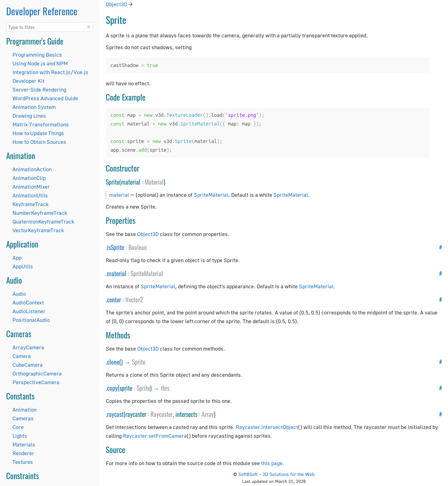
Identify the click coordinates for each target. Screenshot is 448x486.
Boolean (138, 247)
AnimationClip (29, 178)
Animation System (34, 107)
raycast (115, 414)
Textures (23, 462)
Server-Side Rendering (39, 90)
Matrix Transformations (41, 124)
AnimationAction (32, 169)
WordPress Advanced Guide (45, 98)
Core (18, 427)
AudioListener (29, 311)
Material (154, 182)
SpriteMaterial (211, 195)
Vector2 (134, 300)
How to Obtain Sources (39, 142)
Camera (22, 356)
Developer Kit (28, 81)
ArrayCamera (28, 347)
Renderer (23, 453)
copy (112, 388)
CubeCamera (28, 365)
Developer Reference (42, 11)
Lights (20, 436)
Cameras (23, 418)
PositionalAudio (31, 320)
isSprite (116, 247)
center (114, 300)
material (119, 195)
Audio (19, 294)
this (165, 388)
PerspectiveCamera (36, 382)
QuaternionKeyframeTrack (43, 222)
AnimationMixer (31, 187)
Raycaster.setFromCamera (155, 436)
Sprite (139, 362)
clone (113, 362)
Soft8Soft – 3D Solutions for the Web (276, 474)
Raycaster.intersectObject (267, 427)
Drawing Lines (29, 116)
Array (208, 414)
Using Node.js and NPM (40, 63)
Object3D (117, 4)
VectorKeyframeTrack (38, 230)
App (17, 258)
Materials (24, 444)
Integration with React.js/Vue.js (50, 72)
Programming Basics (37, 55)
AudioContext (28, 302)
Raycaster (162, 414)
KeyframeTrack (30, 204)
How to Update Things (38, 133)
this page (272, 463)
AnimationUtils (30, 195)
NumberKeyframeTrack (40, 213)
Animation (24, 410)
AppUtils (23, 266)
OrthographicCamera (37, 373)
